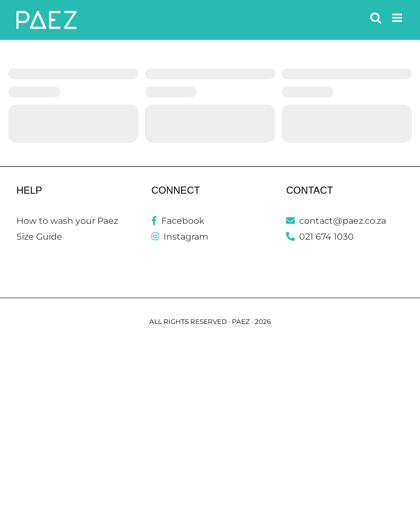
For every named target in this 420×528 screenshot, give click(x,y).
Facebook (178, 221)
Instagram (180, 237)
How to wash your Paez (67, 221)
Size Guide (39, 237)
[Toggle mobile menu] (398, 18)
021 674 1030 (320, 237)
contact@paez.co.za (336, 221)
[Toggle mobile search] (376, 18)
